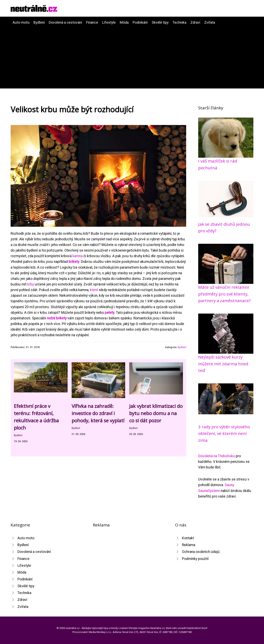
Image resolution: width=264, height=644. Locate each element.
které (94, 290)
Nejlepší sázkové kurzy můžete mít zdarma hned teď (223, 364)
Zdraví (195, 22)
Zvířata (210, 22)
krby (31, 284)
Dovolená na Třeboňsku (217, 456)
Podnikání (140, 22)
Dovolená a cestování (65, 22)
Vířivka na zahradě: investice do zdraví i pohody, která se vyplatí (98, 413)
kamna (78, 256)
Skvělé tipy (160, 22)
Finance (92, 22)
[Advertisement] (132, 55)
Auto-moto (21, 22)
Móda (124, 22)
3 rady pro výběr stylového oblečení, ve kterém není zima (224, 433)
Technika (179, 22)
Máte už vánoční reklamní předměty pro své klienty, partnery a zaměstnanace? (224, 294)
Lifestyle (109, 22)
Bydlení (39, 22)
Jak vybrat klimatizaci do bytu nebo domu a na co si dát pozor (156, 413)
